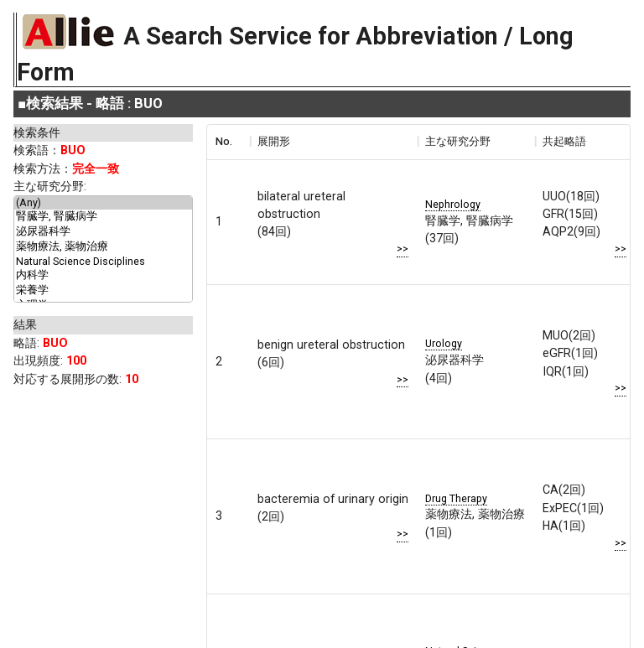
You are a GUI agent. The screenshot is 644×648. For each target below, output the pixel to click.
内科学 (103, 276)
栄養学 (103, 291)
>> (402, 248)
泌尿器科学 (103, 232)
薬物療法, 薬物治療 (103, 247)
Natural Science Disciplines (103, 262)
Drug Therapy (456, 498)
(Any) (103, 203)
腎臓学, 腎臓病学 (103, 217)
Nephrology (453, 203)
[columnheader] (228, 142)
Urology (444, 343)
